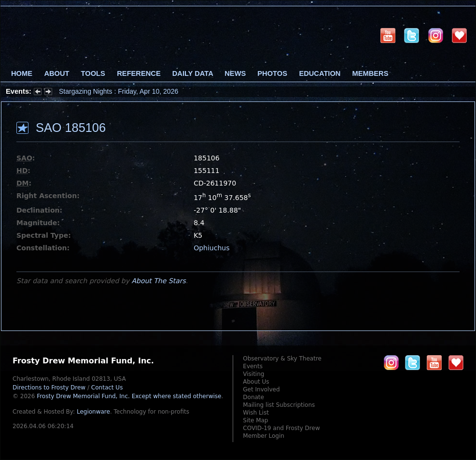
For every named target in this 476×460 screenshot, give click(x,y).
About (56, 73)
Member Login (264, 436)
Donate (253, 397)
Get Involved (261, 389)
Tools (93, 73)
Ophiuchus (211, 248)
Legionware (93, 412)
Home (22, 73)
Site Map (255, 420)
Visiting (253, 374)
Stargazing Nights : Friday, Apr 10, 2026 (119, 91)
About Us (256, 382)
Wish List (256, 413)
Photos (272, 73)
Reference (139, 73)
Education (320, 73)
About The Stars (158, 281)
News (235, 73)
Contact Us (107, 388)
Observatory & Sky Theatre (282, 359)
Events (253, 366)
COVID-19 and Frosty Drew (281, 428)
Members (371, 73)
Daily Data (193, 73)
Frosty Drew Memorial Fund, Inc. (129, 396)
